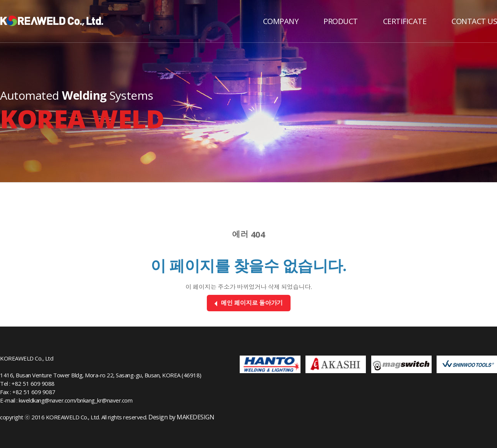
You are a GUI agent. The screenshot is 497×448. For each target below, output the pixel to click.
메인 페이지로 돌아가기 (249, 303)
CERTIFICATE (405, 21)
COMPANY (281, 21)
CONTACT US (474, 21)
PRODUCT (341, 21)
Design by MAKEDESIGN (181, 417)
